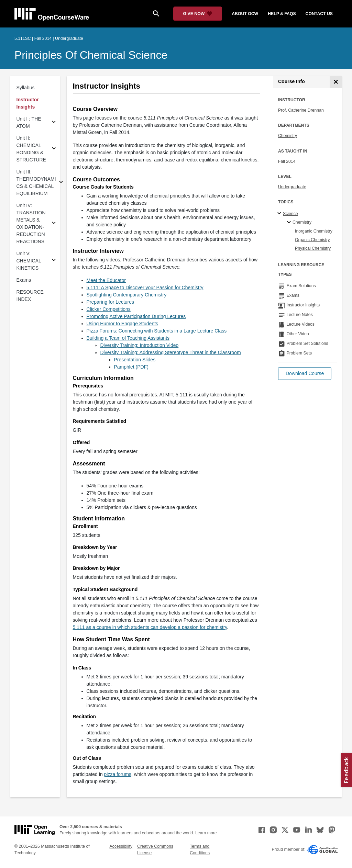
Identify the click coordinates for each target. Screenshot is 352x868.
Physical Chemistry (313, 248)
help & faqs (282, 14)
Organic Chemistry (312, 240)
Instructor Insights (28, 103)
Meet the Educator (106, 280)
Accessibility (121, 846)
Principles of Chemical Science (91, 55)
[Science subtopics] (280, 214)
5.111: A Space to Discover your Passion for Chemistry (145, 288)
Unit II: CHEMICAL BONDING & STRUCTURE (31, 149)
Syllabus (26, 88)
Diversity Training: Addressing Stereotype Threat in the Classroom (171, 352)
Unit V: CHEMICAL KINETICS (29, 261)
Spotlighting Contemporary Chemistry (127, 295)
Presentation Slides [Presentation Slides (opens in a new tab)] (135, 360)
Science (290, 214)
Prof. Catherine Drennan (301, 110)
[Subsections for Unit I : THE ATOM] (54, 123)
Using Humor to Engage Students (123, 324)
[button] (305, 374)
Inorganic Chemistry (314, 231)
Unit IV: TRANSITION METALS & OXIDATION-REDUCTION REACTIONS (31, 223)
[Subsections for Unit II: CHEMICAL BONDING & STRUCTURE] (54, 149)
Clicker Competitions (109, 309)
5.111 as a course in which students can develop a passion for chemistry (150, 627)
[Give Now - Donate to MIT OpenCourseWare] (198, 14)
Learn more (206, 833)
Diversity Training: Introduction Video (140, 345)
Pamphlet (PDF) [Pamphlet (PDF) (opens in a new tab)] (131, 367)
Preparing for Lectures (111, 302)
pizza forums (118, 774)
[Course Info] (336, 82)
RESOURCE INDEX (30, 296)
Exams (24, 280)
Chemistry (288, 136)
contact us (319, 14)
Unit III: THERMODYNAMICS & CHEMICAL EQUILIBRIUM (36, 183)
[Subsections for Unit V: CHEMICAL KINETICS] (54, 261)
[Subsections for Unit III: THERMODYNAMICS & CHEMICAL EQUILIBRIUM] (61, 183)
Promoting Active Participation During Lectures (136, 316)
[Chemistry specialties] (290, 223)
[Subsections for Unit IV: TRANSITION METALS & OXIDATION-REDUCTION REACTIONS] (54, 224)
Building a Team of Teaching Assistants (128, 338)
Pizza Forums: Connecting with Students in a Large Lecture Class (157, 331)
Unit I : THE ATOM (29, 122)
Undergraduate (292, 187)
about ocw (245, 14)
